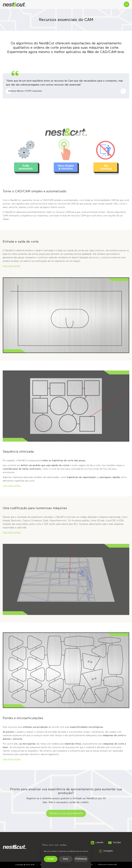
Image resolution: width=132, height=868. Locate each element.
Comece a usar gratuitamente (66, 814)
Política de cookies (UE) (107, 865)
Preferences (81, 859)
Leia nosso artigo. (12, 486)
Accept (51, 859)
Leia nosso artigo (12, 267)
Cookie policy (65, 865)
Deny (66, 859)
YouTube (114, 843)
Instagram (106, 851)
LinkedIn (97, 843)
